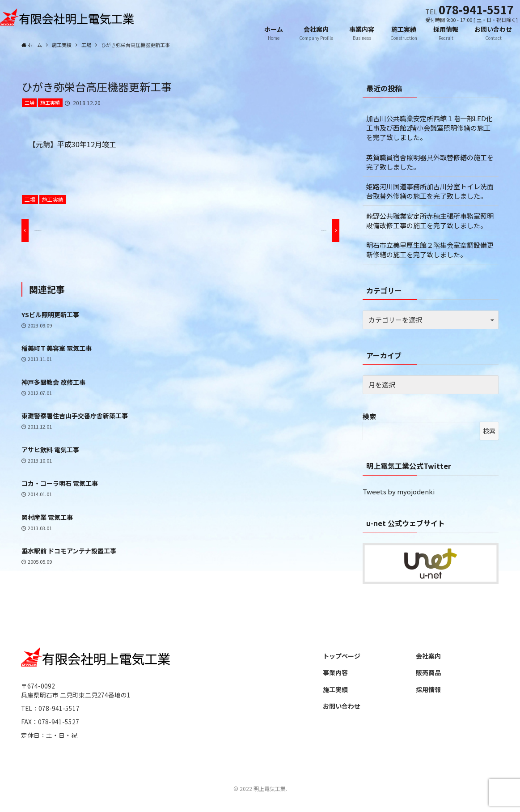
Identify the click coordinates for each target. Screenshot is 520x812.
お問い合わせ (342, 706)
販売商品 (428, 672)
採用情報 (428, 689)
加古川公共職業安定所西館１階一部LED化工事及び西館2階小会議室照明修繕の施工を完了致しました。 (429, 128)
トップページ (342, 656)
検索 (369, 416)
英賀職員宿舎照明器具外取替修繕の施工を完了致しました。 (430, 162)
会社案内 (428, 656)
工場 (30, 102)
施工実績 (50, 102)
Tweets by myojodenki (399, 491)
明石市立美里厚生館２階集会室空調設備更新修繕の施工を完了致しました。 (430, 250)
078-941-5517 (476, 9)
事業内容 (335, 672)
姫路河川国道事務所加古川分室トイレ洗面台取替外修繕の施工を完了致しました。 (430, 191)
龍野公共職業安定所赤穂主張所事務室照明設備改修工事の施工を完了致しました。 (430, 221)
